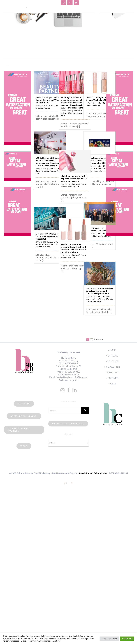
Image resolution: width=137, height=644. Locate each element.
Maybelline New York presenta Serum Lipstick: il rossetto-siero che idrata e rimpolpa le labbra (73, 248)
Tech (77, 187)
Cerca (113, 384)
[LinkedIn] (75, 390)
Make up (47, 108)
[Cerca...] (65, 410)
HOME (113, 350)
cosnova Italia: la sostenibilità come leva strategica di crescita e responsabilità (99, 291)
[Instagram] (62, 390)
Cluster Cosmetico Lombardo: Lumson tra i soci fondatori (100, 229)
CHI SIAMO (113, 356)
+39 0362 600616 (71, 374)
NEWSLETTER (113, 367)
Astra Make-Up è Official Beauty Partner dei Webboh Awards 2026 (49, 100)
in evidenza (44, 171)
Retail (63, 116)
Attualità (52, 106)
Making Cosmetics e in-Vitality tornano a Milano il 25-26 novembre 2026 (98, 160)
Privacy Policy (101, 473)
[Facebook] (68, 390)
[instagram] (64, 3)
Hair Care (98, 168)
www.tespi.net (71, 380)
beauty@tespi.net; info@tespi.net (72, 377)
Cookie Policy (86, 473)
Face (82, 184)
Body (108, 297)
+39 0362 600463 (72, 372)
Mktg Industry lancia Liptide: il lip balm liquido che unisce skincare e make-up (74, 179)
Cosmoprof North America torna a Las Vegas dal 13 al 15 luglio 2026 (49, 236)
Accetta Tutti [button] (127, 639)
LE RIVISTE (113, 361)
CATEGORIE (113, 372)
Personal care (105, 171)
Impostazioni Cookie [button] (109, 639)
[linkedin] (76, 3)
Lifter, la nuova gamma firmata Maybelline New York (100, 99)
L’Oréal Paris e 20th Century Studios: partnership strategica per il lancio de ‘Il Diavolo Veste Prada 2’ (49, 162)
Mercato (96, 171)
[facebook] (70, 3)
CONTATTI (113, 378)
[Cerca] (85, 410)
